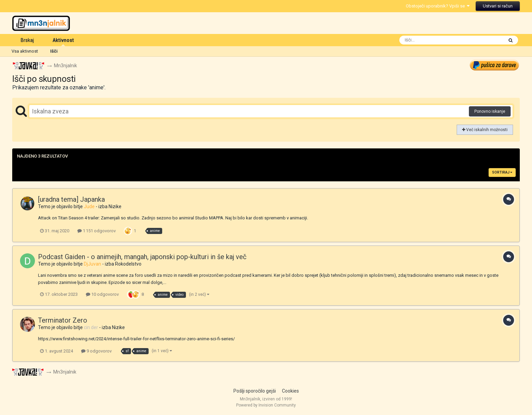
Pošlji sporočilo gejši (255, 391)
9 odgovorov (96, 351)
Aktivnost (63, 42)
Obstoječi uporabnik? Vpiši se (438, 6)
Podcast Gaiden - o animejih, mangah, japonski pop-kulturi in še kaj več (142, 257)
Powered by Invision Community (266, 405)
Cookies (290, 391)
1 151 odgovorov (97, 231)
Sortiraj (502, 172)
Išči (54, 51)
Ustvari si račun (498, 6)
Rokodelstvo (128, 264)
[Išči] (438, 40)
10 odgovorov (102, 295)
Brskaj (27, 40)
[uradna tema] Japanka (71, 199)
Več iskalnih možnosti (485, 130)
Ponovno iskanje (490, 111)
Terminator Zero (63, 321)
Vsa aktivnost (25, 51)
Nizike (115, 206)
